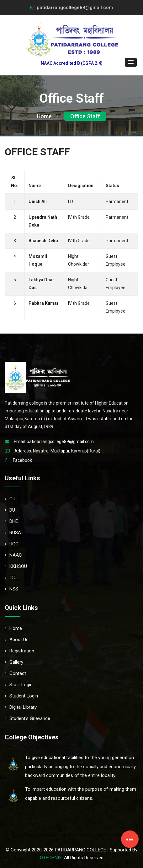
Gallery (14, 662)
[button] (131, 62)
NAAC (13, 555)
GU (10, 499)
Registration (19, 651)
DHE (11, 521)
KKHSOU (16, 566)
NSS (11, 589)
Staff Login (19, 685)
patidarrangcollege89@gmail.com (72, 8)
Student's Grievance (27, 718)
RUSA (13, 533)
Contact (15, 673)
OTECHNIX (51, 858)
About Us (17, 640)
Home (48, 116)
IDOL (12, 578)
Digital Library (21, 707)
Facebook (22, 460)
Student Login (21, 696)
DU (10, 510)
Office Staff (85, 116)
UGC (12, 544)
